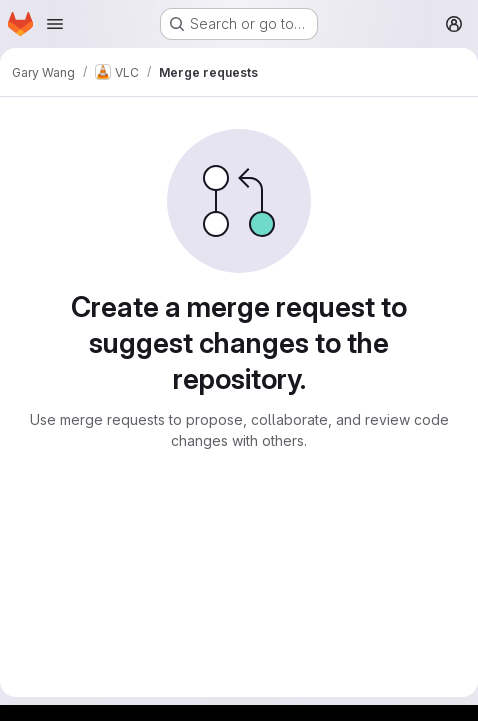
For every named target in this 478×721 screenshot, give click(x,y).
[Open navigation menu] (55, 24)
